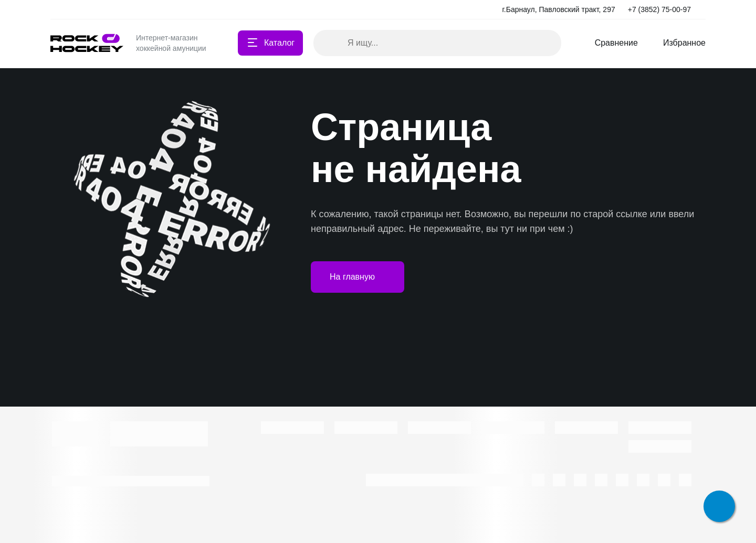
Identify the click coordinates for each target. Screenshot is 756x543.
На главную (358, 277)
